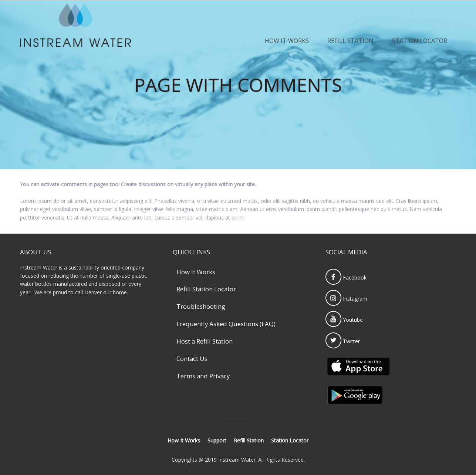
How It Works (287, 41)
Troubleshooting (201, 306)
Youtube (344, 320)
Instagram (346, 299)
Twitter (343, 341)
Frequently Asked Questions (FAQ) (226, 324)
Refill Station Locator (206, 289)
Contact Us (192, 359)
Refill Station (350, 41)
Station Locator (420, 41)
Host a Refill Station (205, 341)
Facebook (346, 277)
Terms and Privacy (203, 376)
